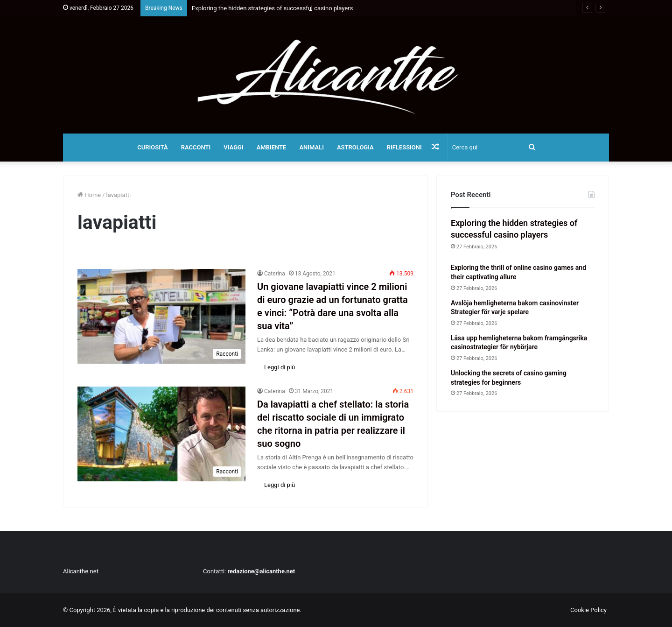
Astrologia (355, 147)
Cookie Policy (588, 610)
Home (89, 195)
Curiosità (153, 147)
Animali (311, 147)
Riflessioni (404, 147)
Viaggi (233, 147)
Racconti (196, 147)
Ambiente (272, 147)
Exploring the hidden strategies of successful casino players (273, 8)
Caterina (275, 274)
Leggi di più (280, 367)
